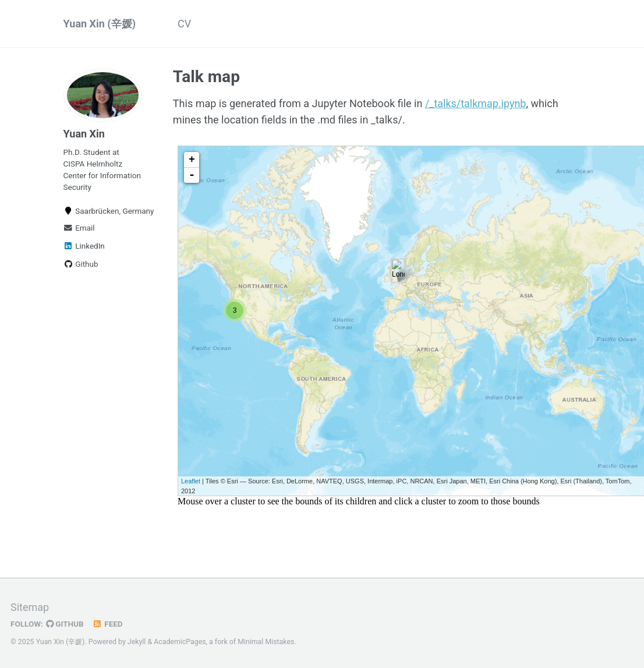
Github (81, 264)
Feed (108, 623)
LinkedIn (84, 246)
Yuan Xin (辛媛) (100, 24)
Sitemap (30, 607)
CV (184, 24)
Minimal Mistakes (266, 641)
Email (79, 228)
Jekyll (137, 641)
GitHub (65, 623)
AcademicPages (180, 641)
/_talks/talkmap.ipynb (476, 103)
